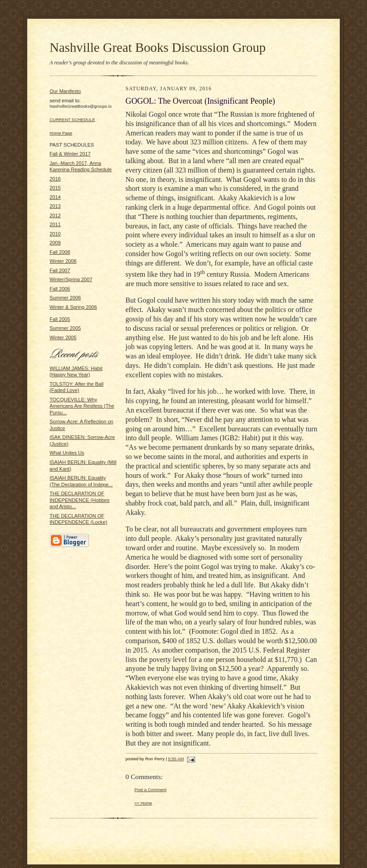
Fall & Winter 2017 (70, 154)
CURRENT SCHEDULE (72, 120)
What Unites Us (67, 453)
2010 (55, 234)
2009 (55, 243)
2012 (55, 215)
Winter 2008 (63, 261)
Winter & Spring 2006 (73, 307)
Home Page (61, 133)
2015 (55, 188)
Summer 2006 (65, 298)
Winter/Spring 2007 (71, 279)
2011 (55, 224)
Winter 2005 (63, 337)
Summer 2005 (65, 328)
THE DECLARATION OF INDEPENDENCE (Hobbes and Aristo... (79, 500)
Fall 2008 (60, 252)
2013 (55, 206)
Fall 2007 (60, 270)
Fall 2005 (60, 319)
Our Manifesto (65, 91)
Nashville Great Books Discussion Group (158, 47)
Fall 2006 (60, 289)
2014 (55, 197)
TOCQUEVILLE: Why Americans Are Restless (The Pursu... (82, 406)
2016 (55, 179)
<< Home (143, 803)
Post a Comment (150, 790)
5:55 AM (176, 759)
